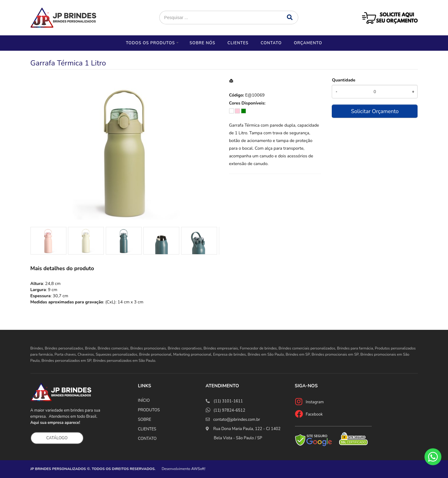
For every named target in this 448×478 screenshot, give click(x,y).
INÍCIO (144, 401)
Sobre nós (202, 43)
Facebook (314, 414)
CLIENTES (147, 429)
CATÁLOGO (57, 438)
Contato (271, 43)
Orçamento (308, 43)
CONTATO (147, 439)
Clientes (238, 43)
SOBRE (145, 420)
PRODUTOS (149, 410)
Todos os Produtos (150, 43)
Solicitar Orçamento (375, 111)
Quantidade (343, 80)
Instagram (315, 402)
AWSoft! (198, 469)
